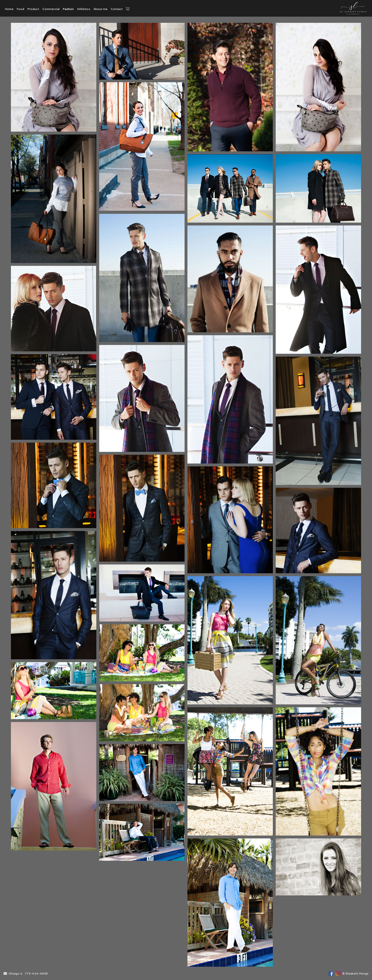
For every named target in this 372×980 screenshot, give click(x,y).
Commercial (51, 9)
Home (9, 9)
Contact (117, 9)
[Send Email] (5, 974)
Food (20, 9)
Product (33, 9)
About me (100, 9)
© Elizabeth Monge (355, 974)
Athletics (84, 9)
